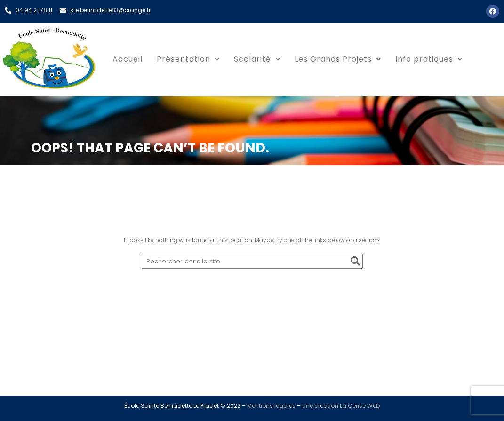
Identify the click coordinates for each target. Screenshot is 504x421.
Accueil (128, 59)
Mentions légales (271, 406)
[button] (188, 59)
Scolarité (257, 59)
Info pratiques (429, 59)
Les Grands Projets (338, 59)
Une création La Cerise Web (341, 406)
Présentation (188, 59)
